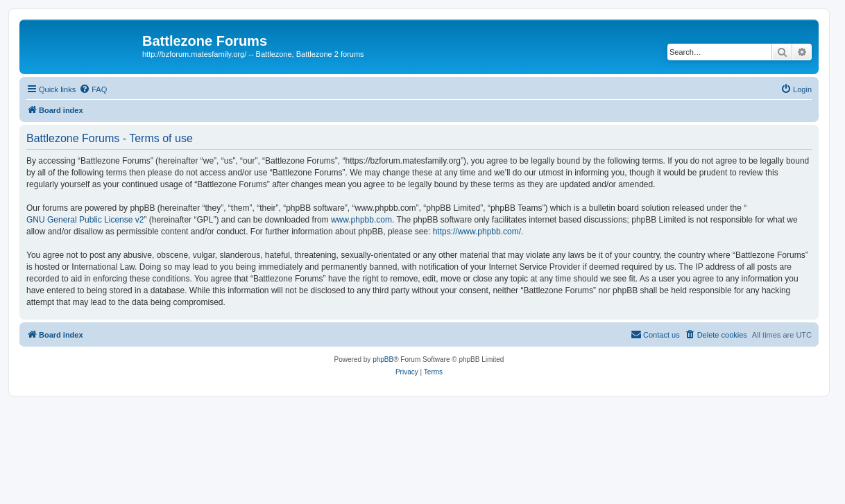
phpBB (383, 359)
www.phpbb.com (361, 220)
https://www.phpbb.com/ (477, 232)
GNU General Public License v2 (85, 220)
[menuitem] (93, 89)
